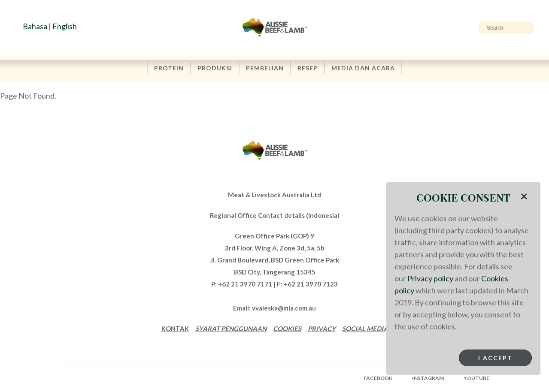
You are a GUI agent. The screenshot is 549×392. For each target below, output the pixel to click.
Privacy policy (430, 278)
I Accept (495, 358)
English (65, 26)
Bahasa (35, 26)
